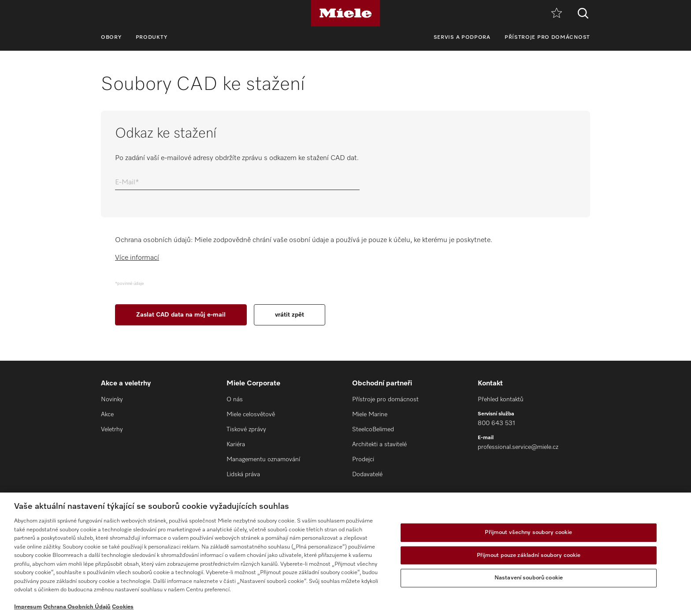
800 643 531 (496, 423)
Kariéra (236, 444)
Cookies (123, 607)
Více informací (137, 258)
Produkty (152, 37)
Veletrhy (112, 429)
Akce (107, 414)
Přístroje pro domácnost (547, 37)
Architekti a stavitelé (379, 444)
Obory (111, 37)
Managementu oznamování (263, 459)
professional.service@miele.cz (518, 447)
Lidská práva (243, 474)
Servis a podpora (462, 37)
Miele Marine (370, 414)
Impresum (28, 607)
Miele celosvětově (251, 414)
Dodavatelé (367, 474)
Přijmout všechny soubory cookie (528, 532)
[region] (345, 554)
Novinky (112, 399)
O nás (235, 399)
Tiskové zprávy (246, 429)
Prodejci (363, 459)
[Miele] (345, 13)
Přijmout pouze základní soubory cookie (529, 555)
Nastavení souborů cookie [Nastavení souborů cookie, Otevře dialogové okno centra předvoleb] (529, 578)
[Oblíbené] (557, 13)
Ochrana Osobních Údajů (77, 607)
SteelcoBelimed (373, 429)
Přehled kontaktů (501, 399)
